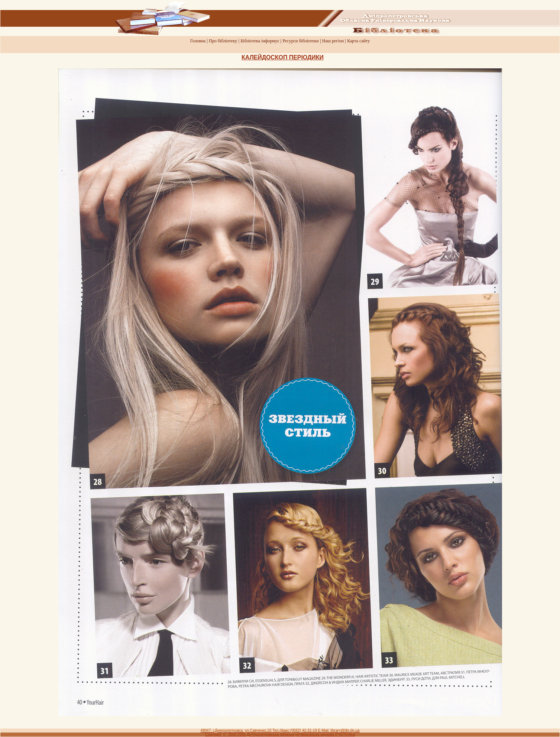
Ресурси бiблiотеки (300, 41)
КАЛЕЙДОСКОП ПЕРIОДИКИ (283, 57)
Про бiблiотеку (223, 41)
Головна (198, 41)
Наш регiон (333, 41)
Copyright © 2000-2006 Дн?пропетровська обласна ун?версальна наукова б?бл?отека (280, 735)
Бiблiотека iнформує (260, 41)
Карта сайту (358, 41)
